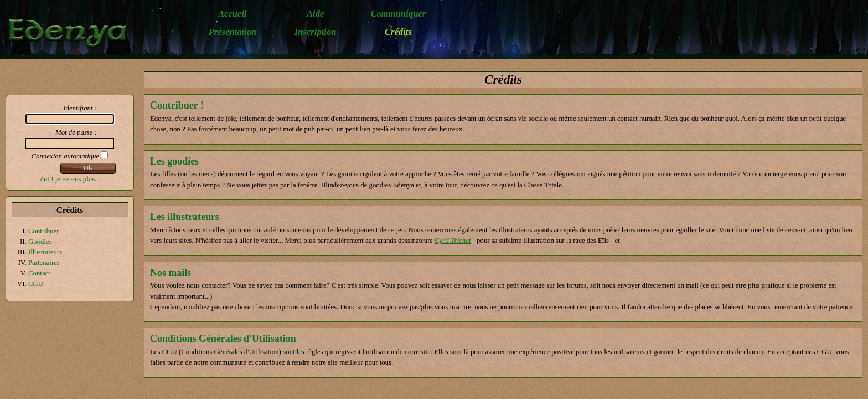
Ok (88, 168)
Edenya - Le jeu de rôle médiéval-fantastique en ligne (73, 32)
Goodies (40, 242)
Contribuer (43, 231)
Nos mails (170, 273)
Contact (39, 273)
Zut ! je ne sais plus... (69, 179)
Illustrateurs (45, 252)
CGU (36, 284)
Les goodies (174, 161)
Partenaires (44, 263)
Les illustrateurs (185, 217)
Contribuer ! (177, 105)
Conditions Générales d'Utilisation (223, 339)
